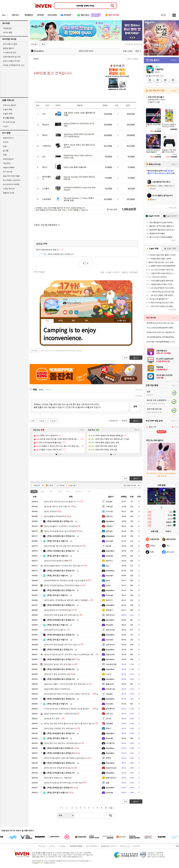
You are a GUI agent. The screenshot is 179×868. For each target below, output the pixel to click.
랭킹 (73, 321)
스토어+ (174, 91)
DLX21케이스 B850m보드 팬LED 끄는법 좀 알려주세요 (69, 709)
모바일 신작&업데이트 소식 (14, 65)
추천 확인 (134, 272)
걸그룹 (6, 151)
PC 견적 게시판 (9, 122)
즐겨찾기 (74, 485)
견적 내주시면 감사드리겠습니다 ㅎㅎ (62, 502)
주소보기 (35, 44)
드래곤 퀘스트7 (9, 189)
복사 (43, 44)
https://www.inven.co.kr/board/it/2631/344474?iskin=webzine (61, 351)
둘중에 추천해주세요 (55, 516)
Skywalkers (37, 51)
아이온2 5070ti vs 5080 (56, 561)
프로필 (60, 321)
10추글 (62, 485)
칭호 (87, 321)
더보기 (76, 312)
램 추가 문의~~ (53, 719)
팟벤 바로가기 (8, 138)
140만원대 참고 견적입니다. (61, 669)
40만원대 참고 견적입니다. (60, 748)
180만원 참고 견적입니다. (60, 521)
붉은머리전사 (111, 778)
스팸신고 (125, 272)
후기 (68, 491)
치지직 (6, 142)
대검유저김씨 (111, 768)
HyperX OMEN (9, 167)
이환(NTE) (159, 69)
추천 (60, 491)
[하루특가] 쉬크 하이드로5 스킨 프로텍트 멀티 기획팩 (162, 323)
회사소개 (42, 846)
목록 (129, 59)
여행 (5, 155)
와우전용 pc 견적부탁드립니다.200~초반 (63, 783)
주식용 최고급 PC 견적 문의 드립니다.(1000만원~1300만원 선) (72, 654)
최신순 (48, 390)
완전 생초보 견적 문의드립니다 (59, 664)
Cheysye (109, 694)
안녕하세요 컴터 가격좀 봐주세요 (60, 714)
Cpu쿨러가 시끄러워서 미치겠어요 (61, 526)
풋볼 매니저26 (9, 193)
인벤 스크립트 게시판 (11, 61)
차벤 (5, 146)
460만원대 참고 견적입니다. (61, 659)
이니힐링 (71, 312)
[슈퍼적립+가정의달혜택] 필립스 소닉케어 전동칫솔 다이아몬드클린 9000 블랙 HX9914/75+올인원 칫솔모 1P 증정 (162, 342)
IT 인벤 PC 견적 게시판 (134, 44)
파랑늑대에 (110, 654)
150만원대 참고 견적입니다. (61, 763)
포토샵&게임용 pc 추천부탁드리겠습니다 (63, 585)
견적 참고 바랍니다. (58, 541)
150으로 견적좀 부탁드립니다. (59, 768)
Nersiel (108, 546)
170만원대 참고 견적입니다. (61, 551)
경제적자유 (110, 615)
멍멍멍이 (109, 610)
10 (106, 808)
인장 (47, 321)
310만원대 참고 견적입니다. (61, 699)
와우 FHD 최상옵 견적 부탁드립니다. (62, 615)
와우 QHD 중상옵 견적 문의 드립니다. (62, 645)
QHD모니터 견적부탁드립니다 (59, 610)
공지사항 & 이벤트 (10, 44)
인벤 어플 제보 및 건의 (12, 57)
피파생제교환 (111, 664)
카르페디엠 (110, 689)
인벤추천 (79, 491)
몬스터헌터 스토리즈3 (12, 180)
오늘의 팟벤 (8, 114)
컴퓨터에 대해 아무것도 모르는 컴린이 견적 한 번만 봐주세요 (72, 694)
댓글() (135, 59)
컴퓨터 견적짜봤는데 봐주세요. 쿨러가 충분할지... (67, 600)
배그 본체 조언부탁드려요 (57, 674)
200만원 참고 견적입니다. (60, 788)
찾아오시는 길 (124, 846)
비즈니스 (52, 846)
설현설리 (109, 531)
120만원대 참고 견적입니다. (61, 679)
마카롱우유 (110, 743)
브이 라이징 (8, 172)
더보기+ (82, 430)
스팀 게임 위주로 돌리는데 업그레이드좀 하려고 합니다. (70, 723)
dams (108, 580)
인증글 (51, 485)
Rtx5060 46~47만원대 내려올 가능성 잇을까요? (66, 580)
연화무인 (109, 516)
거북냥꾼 (109, 506)
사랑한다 (109, 526)
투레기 (108, 728)
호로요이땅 (110, 630)
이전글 (53, 421)
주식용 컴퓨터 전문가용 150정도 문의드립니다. (66, 758)
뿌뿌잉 (108, 758)
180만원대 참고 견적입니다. (61, 733)
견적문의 (50, 511)
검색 (111, 815)
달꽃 (108, 783)
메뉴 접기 (122, 321)
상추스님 (109, 714)
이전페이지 (113, 421)
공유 (102, 272)
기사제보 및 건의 (10, 52)
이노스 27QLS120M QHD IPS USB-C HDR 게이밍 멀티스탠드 (162, 328)
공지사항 (136, 846)
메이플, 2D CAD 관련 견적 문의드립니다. (63, 546)
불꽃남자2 (110, 684)
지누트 (108, 674)
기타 (89, 491)
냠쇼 (108, 566)
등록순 (41, 390)
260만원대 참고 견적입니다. (61, 590)
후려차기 (109, 561)
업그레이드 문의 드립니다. (58, 506)
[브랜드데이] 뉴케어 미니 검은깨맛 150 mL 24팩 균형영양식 (162, 332)
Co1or (108, 585)
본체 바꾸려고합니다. (55, 630)
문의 (51, 491)
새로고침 (139, 390)
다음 (111, 808)
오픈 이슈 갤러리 (10, 105)
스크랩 (108, 272)
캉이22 (109, 719)
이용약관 (62, 846)
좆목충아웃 (110, 709)
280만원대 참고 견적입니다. (61, 605)
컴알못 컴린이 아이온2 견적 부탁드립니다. (64, 566)
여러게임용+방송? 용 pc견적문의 (60, 531)
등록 (135, 406)
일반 (43, 491)
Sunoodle (109, 541)
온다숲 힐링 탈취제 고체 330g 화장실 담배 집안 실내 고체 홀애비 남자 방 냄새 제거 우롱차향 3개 (162, 337)
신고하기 (116, 272)
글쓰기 (136, 478)
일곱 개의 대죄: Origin (11, 176)
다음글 (41, 421)
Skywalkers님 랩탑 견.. (50, 250)
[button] (56, 454)
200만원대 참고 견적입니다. (61, 635)
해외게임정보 (8, 159)
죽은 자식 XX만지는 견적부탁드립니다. (63, 743)
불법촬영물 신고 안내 (108, 846)
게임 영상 (7, 163)
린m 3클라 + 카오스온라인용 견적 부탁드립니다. (67, 684)
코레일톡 (109, 723)
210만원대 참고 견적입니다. (61, 536)
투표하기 (161, 432)
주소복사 (35, 351)
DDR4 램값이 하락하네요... (58, 689)
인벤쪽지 (65, 312)
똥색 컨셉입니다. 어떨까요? (58, 778)
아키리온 (109, 511)
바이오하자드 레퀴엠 (11, 184)
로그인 (163, 15)
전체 (34, 491)
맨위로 (125, 421)
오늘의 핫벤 (8, 109)
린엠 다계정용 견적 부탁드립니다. (61, 728)
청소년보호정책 (91, 846)
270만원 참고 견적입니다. (60, 650)
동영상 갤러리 (8, 48)
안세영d (109, 502)
